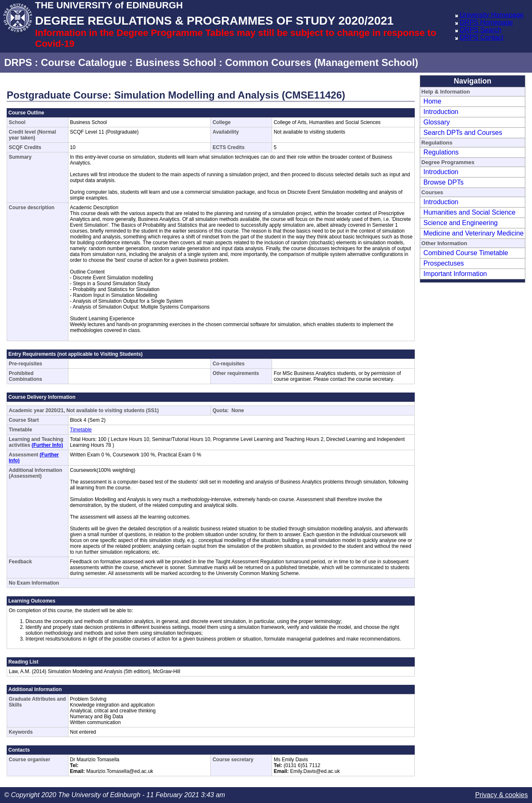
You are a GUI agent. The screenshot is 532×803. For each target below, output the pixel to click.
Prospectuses (444, 263)
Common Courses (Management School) (321, 62)
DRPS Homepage (486, 22)
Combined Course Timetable (466, 253)
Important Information (455, 274)
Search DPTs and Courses (463, 133)
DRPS (18, 62)
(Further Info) (47, 445)
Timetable (81, 430)
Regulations (441, 152)
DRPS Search (481, 30)
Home (432, 101)
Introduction (441, 112)
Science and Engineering (461, 223)
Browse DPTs (444, 182)
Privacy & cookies (502, 795)
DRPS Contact (482, 37)
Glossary (437, 122)
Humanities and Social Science (470, 212)
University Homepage (492, 15)
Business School (176, 62)
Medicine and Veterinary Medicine (474, 233)
